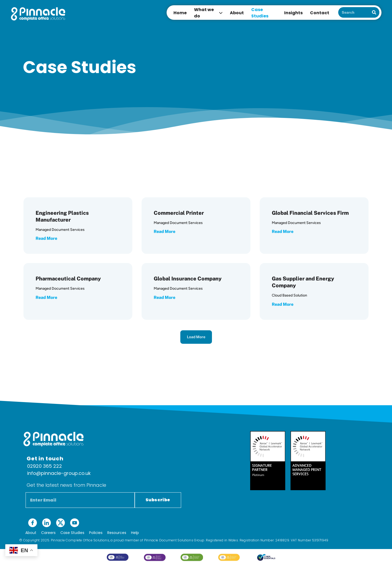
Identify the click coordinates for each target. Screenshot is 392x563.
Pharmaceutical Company (68, 279)
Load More (196, 337)
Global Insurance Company (188, 279)
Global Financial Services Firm (310, 213)
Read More (46, 238)
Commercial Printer (179, 213)
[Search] (374, 12)
